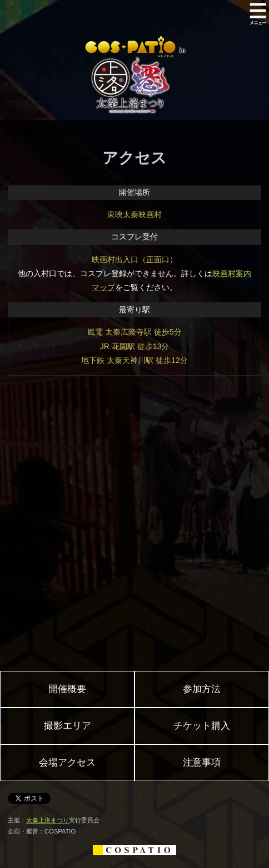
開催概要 (67, 689)
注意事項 (202, 762)
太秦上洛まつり (48, 820)
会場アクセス (67, 762)
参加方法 (202, 689)
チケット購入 (202, 726)
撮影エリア (68, 726)
